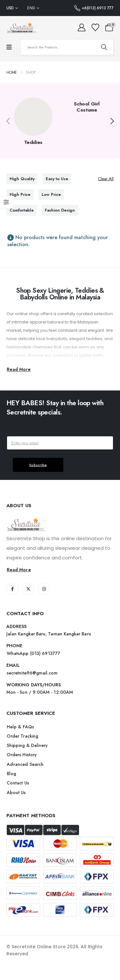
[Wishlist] (95, 28)
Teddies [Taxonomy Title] (33, 142)
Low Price (51, 194)
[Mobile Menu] (9, 47)
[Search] (104, 47)
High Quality (22, 179)
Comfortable (22, 210)
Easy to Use (57, 179)
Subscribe (38, 465)
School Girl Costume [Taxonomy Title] (87, 107)
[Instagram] (44, 589)
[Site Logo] (22, 28)
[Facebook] (12, 589)
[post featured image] (33, 117)
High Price (20, 194)
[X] (28, 589)
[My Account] (82, 28)
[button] (112, 121)
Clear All (106, 179)
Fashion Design (60, 210)
